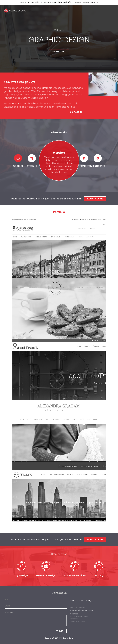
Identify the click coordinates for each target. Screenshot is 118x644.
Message (9, 612)
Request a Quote (59, 52)
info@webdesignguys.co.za (82, 610)
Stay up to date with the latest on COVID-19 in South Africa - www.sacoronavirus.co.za (59, 2)
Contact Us (76, 112)
